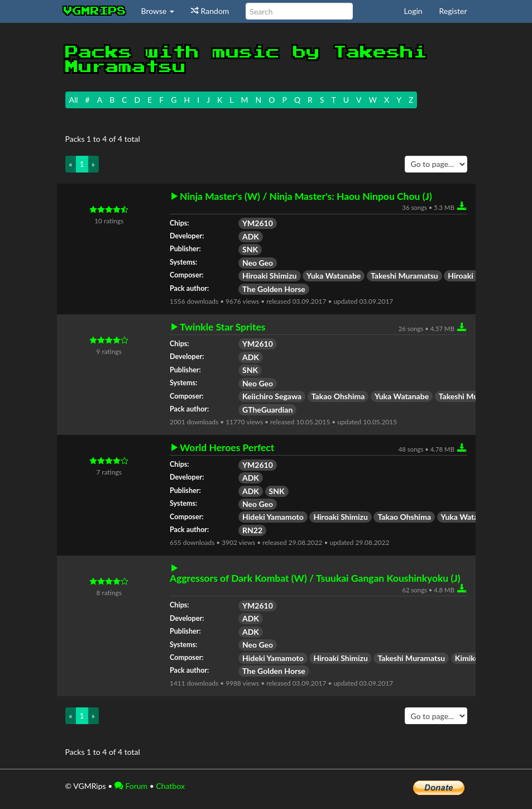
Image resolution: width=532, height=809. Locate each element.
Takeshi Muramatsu (404, 276)
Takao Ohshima (338, 396)
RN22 (252, 530)
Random (210, 11)
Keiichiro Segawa (272, 396)
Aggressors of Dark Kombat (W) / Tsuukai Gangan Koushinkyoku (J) (315, 578)
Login (413, 11)
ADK (251, 236)
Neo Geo (258, 263)
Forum (131, 786)
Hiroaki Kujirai (473, 276)
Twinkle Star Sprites (223, 327)
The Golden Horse (274, 289)
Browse (158, 11)
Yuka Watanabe (334, 276)
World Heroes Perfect (227, 448)
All (74, 100)
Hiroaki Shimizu (270, 276)
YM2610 (258, 223)
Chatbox (170, 786)
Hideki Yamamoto (273, 517)
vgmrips (95, 11)
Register (453, 11)
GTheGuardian (267, 410)
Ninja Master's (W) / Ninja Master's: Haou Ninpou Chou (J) (306, 197)
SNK (250, 249)
